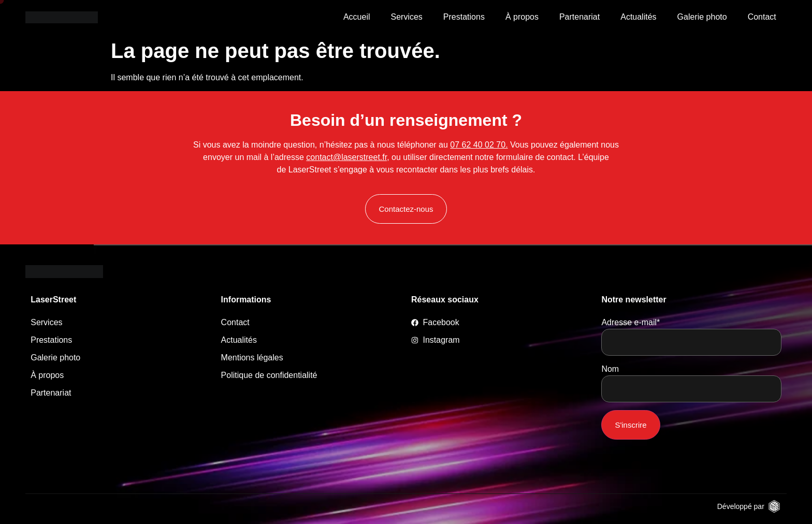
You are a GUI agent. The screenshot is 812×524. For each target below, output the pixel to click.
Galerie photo (702, 17)
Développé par (741, 506)
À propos (522, 17)
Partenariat (579, 17)
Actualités (638, 17)
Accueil (357, 17)
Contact (762, 17)
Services (406, 17)
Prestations (464, 17)
